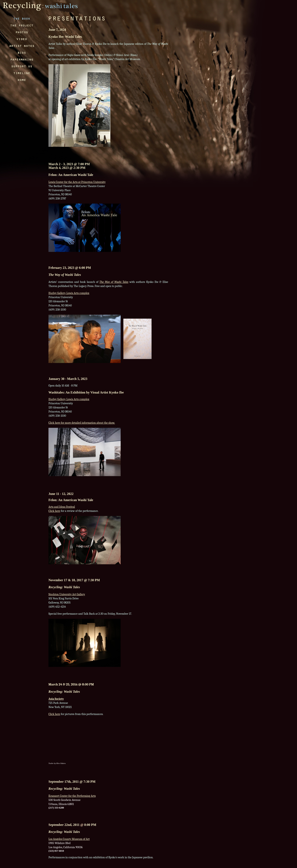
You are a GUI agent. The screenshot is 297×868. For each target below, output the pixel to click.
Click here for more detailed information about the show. (82, 423)
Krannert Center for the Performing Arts (72, 796)
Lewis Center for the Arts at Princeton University (77, 182)
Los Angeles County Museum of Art (69, 839)
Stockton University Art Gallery (67, 594)
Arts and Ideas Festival (62, 507)
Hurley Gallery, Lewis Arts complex (69, 293)
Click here (54, 511)
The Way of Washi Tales (114, 282)
